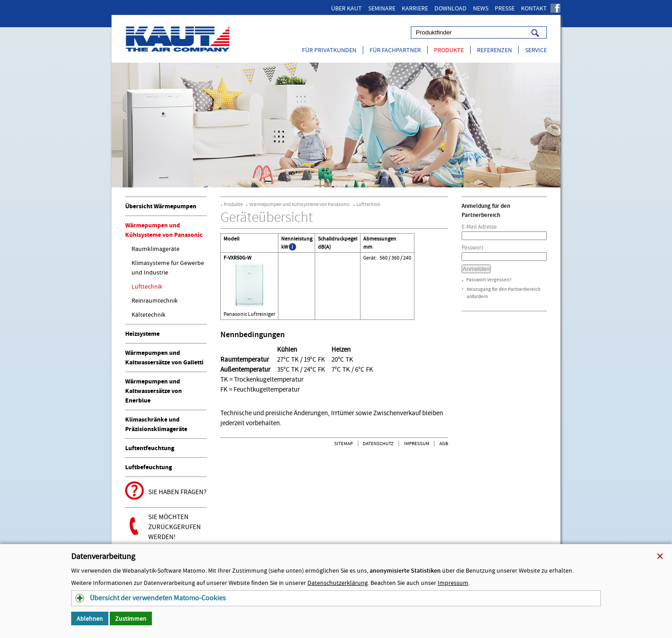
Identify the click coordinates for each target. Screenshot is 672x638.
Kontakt (534, 8)
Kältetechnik (149, 314)
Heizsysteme (142, 334)
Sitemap (343, 444)
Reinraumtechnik (155, 300)
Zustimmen (131, 618)
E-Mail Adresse (479, 227)
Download (450, 8)
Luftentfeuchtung (150, 448)
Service (536, 50)
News (481, 8)
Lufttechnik (147, 286)
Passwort (472, 248)
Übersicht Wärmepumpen (161, 206)
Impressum (417, 444)
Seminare (382, 8)
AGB (444, 444)
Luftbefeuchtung (149, 467)
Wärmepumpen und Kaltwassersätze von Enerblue (153, 391)
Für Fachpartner (395, 50)
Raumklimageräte (156, 249)
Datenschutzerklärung (338, 583)
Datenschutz (378, 444)
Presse (505, 8)
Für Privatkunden (329, 50)
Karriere (415, 8)
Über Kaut (346, 8)
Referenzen (494, 50)
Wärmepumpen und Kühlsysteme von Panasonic (300, 204)
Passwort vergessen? (489, 280)
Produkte (449, 50)
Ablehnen (90, 618)
